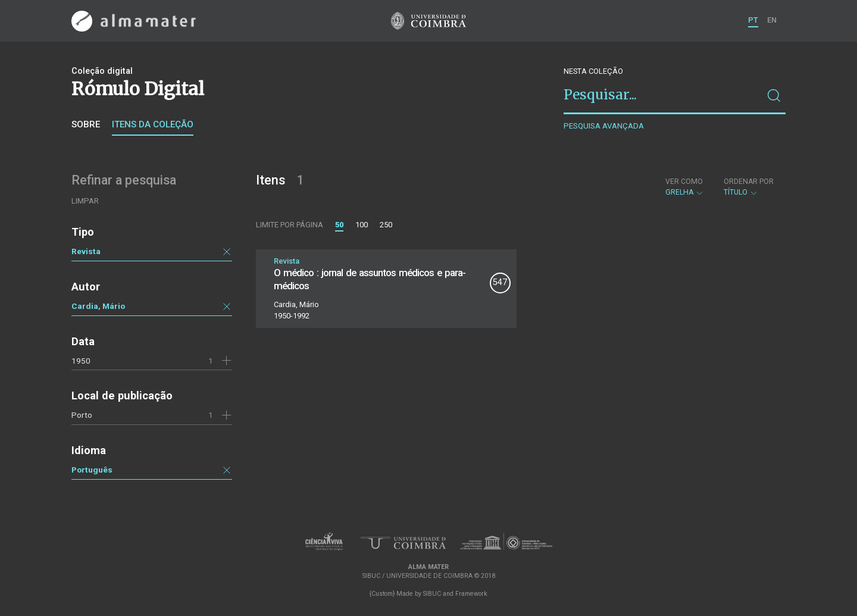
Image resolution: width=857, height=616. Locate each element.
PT (753, 20)
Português (92, 470)
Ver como (684, 182)
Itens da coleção (153, 124)
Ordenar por (749, 182)
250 (386, 225)
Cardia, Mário (98, 306)
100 (362, 225)
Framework (471, 594)
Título (749, 187)
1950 (81, 361)
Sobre (86, 124)
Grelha (685, 187)
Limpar (85, 201)
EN (772, 20)
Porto (82, 415)
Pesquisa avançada (604, 126)
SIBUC (432, 594)
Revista (86, 251)
